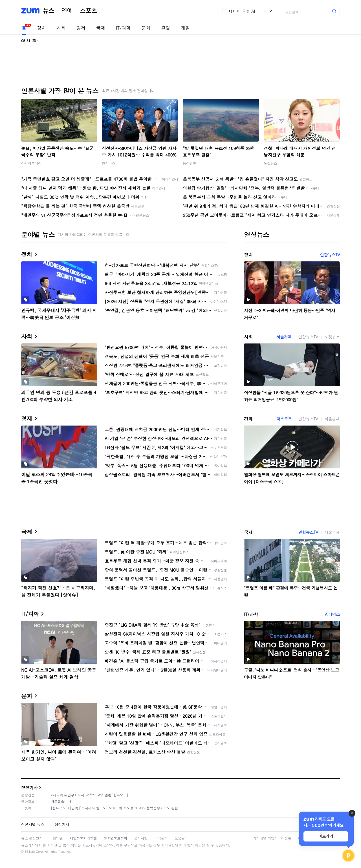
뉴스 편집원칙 (32, 838)
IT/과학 (123, 28)
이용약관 (56, 838)
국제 (101, 28)
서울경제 (284, 337)
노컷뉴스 (270, 163)
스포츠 (89, 11)
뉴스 (49, 11)
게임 (185, 28)
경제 (81, 28)
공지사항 (141, 838)
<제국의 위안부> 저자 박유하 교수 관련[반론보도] (90, 795)
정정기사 (29, 787)
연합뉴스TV (330, 255)
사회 (61, 28)
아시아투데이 (31, 163)
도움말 (180, 838)
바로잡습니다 (61, 801)
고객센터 (161, 838)
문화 (146, 28)
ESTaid (30, 852)
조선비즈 (109, 163)
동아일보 (190, 163)
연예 (67, 11)
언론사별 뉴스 (33, 824)
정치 (41, 28)
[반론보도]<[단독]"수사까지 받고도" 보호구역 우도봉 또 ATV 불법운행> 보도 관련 (114, 808)
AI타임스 (332, 614)
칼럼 (166, 28)
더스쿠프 (284, 419)
